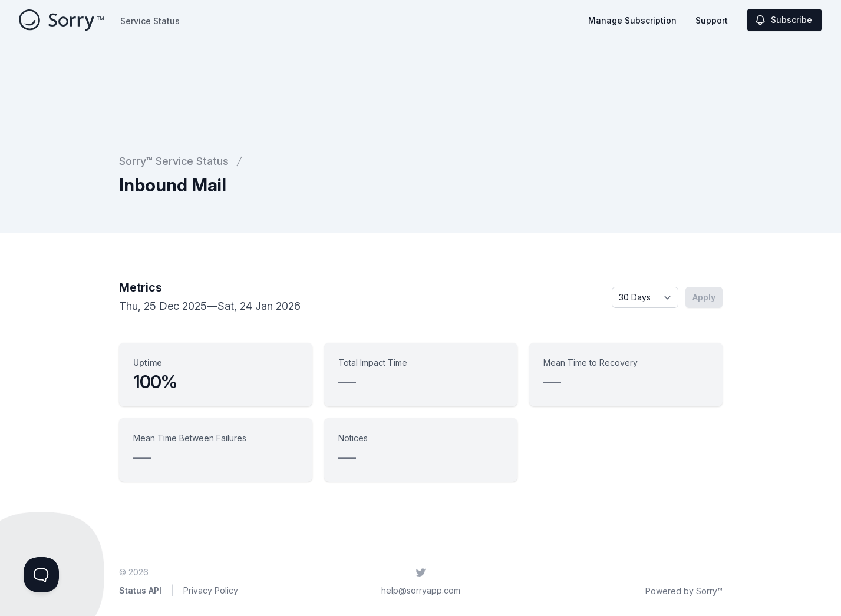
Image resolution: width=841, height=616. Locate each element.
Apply (704, 297)
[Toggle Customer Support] (41, 575)
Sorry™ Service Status (174, 161)
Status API (140, 590)
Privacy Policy (211, 590)
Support (712, 20)
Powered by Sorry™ (684, 591)
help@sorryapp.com (421, 590)
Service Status (150, 21)
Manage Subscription (632, 20)
